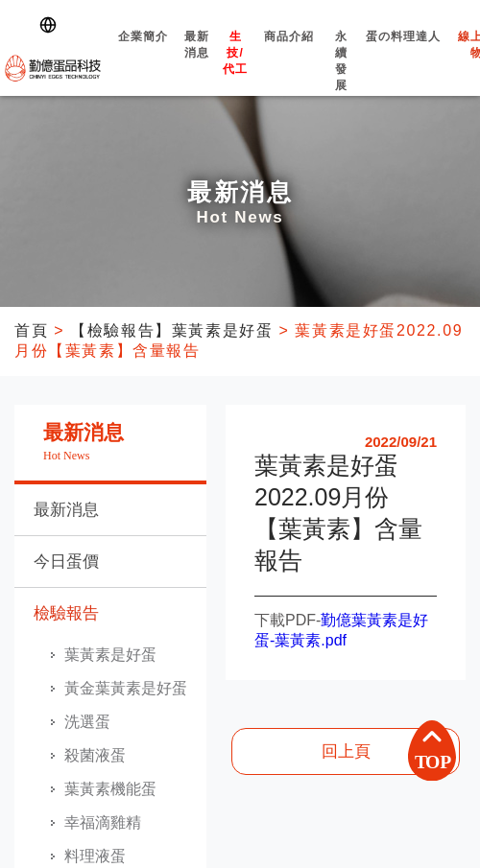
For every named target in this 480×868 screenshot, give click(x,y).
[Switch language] (52, 25)
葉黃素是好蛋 (110, 655)
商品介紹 (289, 53)
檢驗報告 (66, 613)
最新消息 (197, 61)
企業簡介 (143, 53)
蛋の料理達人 (404, 53)
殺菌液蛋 (95, 755)
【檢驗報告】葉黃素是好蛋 (171, 330)
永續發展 (342, 78)
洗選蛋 (87, 722)
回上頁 (346, 751)
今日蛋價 (66, 562)
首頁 (31, 330)
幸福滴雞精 (103, 822)
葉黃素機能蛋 (110, 789)
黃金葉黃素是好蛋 (126, 688)
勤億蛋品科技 (53, 68)
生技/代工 (235, 70)
